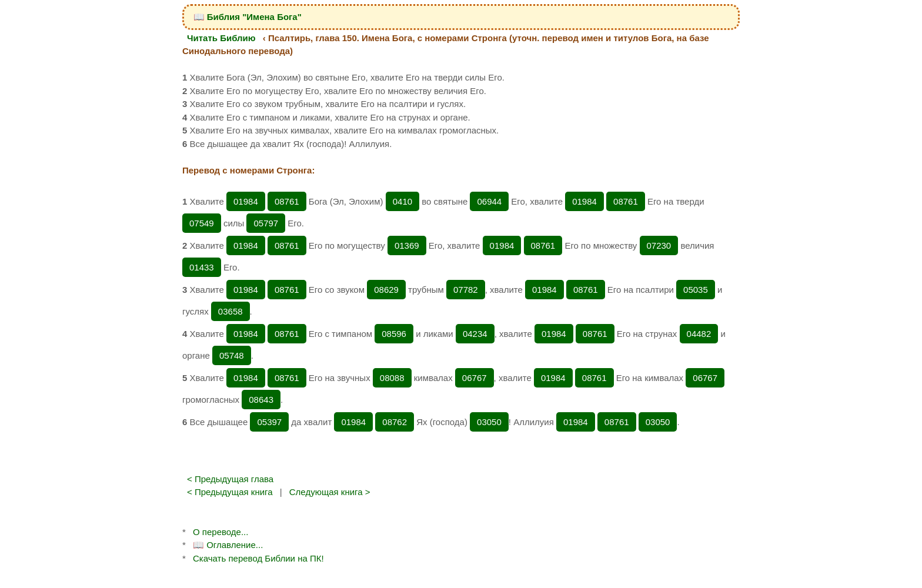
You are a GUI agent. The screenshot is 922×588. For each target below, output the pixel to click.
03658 (230, 311)
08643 (261, 400)
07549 (202, 223)
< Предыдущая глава (230, 479)
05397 (269, 422)
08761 (287, 201)
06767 (475, 378)
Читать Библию (221, 38)
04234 (475, 334)
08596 (394, 334)
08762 (395, 422)
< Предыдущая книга (230, 492)
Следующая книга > (330, 492)
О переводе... (221, 532)
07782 (466, 290)
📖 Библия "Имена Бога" (248, 17)
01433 (202, 267)
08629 (386, 290)
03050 (489, 422)
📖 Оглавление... (228, 545)
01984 (246, 201)
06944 (489, 201)
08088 (392, 378)
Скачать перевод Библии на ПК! (258, 558)
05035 (696, 290)
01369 (407, 245)
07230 (659, 245)
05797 (266, 223)
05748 (232, 355)
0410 (402, 201)
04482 (699, 334)
